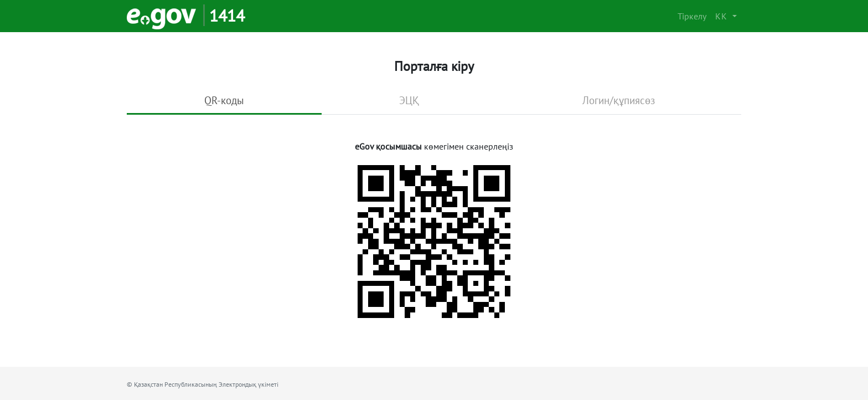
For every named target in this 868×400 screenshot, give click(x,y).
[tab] (224, 101)
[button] (726, 16)
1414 (227, 15)
